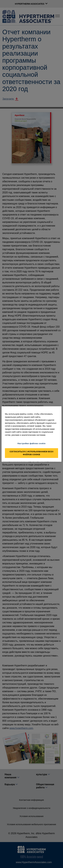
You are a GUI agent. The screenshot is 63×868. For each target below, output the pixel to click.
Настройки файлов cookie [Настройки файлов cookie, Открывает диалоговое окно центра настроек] (32, 443)
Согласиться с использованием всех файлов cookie (31, 453)
